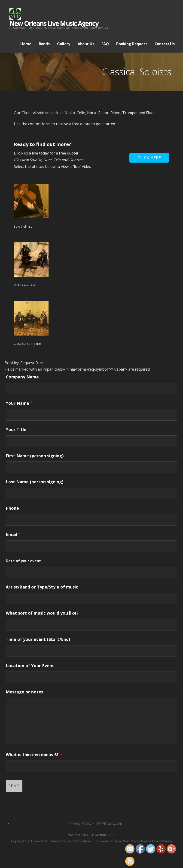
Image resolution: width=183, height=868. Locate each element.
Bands (44, 44)
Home (26, 44)
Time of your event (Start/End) (38, 639)
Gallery (64, 44)
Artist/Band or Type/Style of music (42, 587)
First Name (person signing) (35, 456)
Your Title (16, 429)
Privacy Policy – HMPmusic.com (91, 835)
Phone (12, 508)
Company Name (22, 377)
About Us (86, 44)
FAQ (105, 44)
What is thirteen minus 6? (34, 755)
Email (13, 534)
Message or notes (24, 692)
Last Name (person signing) (35, 482)
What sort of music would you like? (42, 613)
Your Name (19, 403)
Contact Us (165, 44)
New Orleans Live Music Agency (54, 23)
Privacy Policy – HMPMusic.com (95, 823)
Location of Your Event (30, 666)
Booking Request (132, 44)
